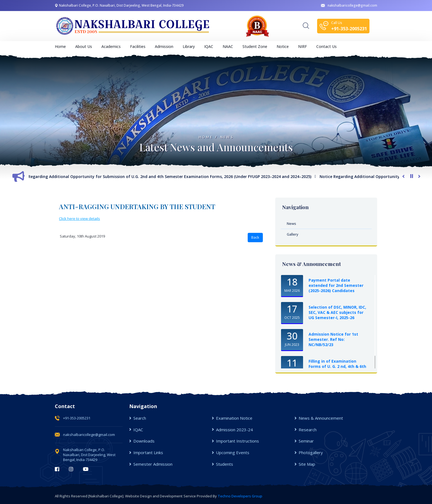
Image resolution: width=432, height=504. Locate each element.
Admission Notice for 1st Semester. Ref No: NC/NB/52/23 (333, 339)
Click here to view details (79, 219)
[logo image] (133, 26)
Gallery (293, 234)
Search (140, 418)
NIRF (303, 46)
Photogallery (311, 452)
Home (60, 46)
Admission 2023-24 (234, 430)
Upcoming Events (233, 452)
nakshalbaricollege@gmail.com (349, 5)
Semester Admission (153, 464)
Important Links (148, 452)
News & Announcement (321, 418)
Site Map (307, 464)
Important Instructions (237, 441)
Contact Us (326, 46)
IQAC (138, 430)
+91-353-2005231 (77, 418)
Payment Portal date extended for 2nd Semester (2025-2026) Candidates (336, 285)
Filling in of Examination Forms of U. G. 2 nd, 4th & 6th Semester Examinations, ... (337, 366)
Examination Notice (234, 418)
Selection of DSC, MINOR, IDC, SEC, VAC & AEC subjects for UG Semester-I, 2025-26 (337, 312)
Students (225, 464)
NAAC (228, 46)
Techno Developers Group (240, 496)
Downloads (144, 441)
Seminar (306, 441)
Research (308, 430)
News (227, 137)
